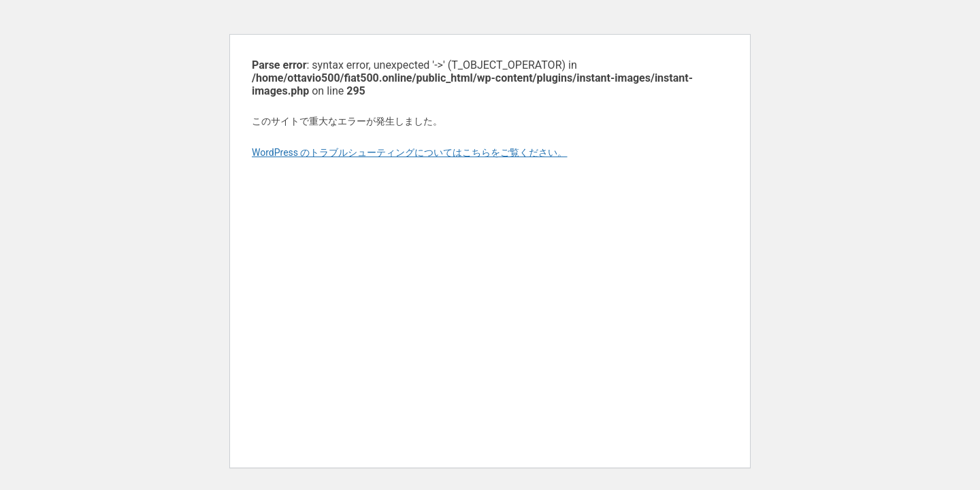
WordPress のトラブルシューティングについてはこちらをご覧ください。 (410, 152)
